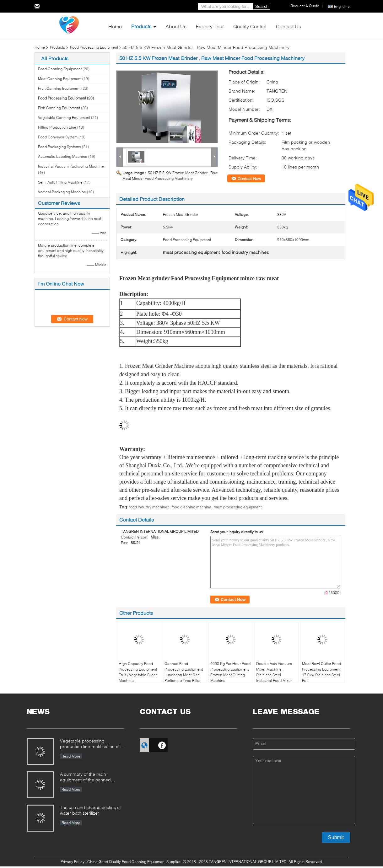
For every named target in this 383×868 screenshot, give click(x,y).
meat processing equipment (238, 507)
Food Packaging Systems (59, 147)
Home (115, 26)
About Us (176, 26)
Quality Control (250, 26)
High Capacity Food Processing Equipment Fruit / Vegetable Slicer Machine (138, 672)
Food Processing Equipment (94, 47)
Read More (71, 756)
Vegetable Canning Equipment (64, 118)
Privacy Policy (73, 862)
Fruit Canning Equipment (59, 88)
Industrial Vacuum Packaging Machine (71, 166)
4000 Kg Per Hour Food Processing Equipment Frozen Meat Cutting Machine (230, 672)
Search (262, 6)
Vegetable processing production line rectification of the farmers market (90, 744)
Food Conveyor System (58, 137)
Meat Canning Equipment (60, 79)
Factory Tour (210, 26)
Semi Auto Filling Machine (60, 182)
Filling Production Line (57, 127)
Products (141, 26)
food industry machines (149, 507)
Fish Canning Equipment (59, 108)
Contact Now (249, 179)
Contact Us (289, 26)
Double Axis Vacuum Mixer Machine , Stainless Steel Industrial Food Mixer (274, 672)
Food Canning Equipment (60, 69)
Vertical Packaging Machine (62, 192)
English (342, 7)
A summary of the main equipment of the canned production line (85, 777)
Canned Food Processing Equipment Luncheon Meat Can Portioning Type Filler (184, 672)
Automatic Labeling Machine (63, 156)
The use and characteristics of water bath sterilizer (90, 810)
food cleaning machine (191, 507)
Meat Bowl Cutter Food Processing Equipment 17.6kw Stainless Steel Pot (321, 672)
